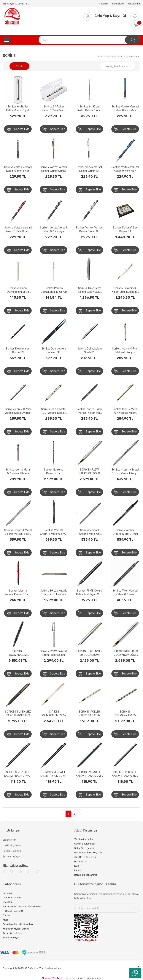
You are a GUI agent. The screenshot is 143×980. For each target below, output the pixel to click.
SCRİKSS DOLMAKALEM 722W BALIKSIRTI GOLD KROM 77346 (54, 714)
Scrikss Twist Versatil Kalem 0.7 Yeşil (125, 592)
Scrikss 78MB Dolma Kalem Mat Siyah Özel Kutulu (89, 593)
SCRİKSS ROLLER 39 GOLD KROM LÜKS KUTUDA (125, 653)
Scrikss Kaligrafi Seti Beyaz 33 (125, 229)
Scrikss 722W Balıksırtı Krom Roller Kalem (54, 653)
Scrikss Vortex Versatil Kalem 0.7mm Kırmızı (18, 229)
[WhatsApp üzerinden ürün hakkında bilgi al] (135, 973)
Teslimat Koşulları (84, 839)
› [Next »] (80, 814)
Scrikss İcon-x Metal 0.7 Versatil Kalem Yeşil (125, 411)
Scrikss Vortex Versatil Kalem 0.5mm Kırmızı (54, 169)
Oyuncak (8, 902)
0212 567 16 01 (22, 4)
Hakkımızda (81, 861)
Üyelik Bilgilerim (12, 845)
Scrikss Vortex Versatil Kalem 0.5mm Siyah (18, 169)
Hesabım (104, 4)
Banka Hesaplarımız (86, 875)
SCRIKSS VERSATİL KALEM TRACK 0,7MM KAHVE (18, 774)
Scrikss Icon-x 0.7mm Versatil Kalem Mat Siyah (89, 411)
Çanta (6, 915)
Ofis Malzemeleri (12, 897)
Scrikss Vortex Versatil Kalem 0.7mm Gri (89, 229)
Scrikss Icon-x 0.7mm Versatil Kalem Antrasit (18, 411)
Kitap (6, 920)
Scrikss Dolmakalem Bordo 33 (18, 350)
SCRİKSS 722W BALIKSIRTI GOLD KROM (89, 472)
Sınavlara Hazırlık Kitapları (18, 924)
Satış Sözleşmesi (84, 848)
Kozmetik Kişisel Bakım (16, 929)
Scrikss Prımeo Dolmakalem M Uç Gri (54, 290)
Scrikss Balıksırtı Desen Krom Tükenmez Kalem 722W (54, 472)
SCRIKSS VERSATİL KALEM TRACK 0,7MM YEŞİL (54, 774)
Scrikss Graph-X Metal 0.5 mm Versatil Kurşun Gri (125, 472)
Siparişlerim (118, 4)
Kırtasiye (8, 893)
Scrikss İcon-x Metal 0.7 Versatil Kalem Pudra (18, 472)
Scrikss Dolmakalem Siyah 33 (89, 350)
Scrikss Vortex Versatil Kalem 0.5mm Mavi (125, 108)
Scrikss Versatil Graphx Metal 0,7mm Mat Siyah (125, 532)
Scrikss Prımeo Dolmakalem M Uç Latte (18, 290)
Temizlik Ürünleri (12, 933)
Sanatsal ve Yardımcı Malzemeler (22, 906)
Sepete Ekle (18, 129)
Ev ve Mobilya (11, 937)
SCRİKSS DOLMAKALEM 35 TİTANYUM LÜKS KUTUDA (125, 714)
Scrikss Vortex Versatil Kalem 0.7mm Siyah (54, 229)
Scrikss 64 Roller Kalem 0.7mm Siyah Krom (18, 108)
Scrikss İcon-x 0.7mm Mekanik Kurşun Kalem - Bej (125, 351)
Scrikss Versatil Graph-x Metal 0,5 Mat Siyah (54, 532)
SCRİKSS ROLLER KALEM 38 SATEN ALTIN (89, 714)
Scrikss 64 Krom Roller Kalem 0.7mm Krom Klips (89, 108)
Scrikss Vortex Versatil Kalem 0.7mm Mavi (125, 169)
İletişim (78, 870)
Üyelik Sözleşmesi (85, 844)
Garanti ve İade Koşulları (88, 852)
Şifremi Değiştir (12, 856)
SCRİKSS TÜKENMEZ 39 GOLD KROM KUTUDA (89, 653)
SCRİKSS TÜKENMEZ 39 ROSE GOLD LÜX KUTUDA (18, 714)
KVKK (77, 866)
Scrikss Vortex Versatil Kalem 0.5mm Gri (89, 169)
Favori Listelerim (12, 851)
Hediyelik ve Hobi (13, 911)
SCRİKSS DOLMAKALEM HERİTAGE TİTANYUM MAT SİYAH (18, 653)
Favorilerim (134, 4)
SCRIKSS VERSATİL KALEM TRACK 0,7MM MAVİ (89, 774)
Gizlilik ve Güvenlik (85, 857)
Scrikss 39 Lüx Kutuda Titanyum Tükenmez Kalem (54, 593)
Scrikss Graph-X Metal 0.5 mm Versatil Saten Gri (18, 532)
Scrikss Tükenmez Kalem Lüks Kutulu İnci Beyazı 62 (125, 290)
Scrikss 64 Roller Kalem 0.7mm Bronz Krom (54, 108)
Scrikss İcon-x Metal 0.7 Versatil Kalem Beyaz (54, 411)
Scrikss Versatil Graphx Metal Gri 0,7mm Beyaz (89, 532)
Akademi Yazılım (51, 978)
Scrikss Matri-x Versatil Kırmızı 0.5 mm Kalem (18, 593)
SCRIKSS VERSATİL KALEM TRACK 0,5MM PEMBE (125, 774)
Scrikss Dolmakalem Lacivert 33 (54, 350)
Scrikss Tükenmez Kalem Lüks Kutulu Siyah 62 (89, 290)
